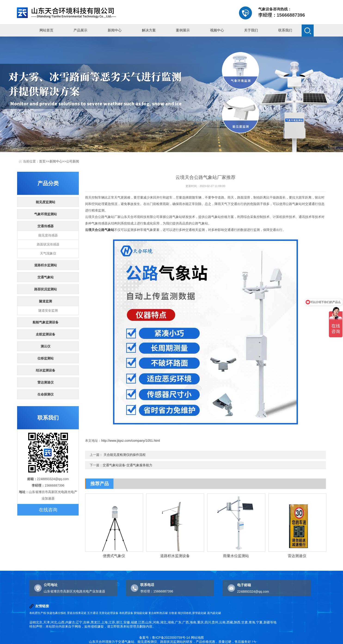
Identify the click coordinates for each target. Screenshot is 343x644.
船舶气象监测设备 (46, 322)
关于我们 (251, 30)
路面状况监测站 (46, 289)
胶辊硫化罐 (141, 613)
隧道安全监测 (48, 310)
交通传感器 (46, 226)
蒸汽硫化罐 (214, 613)
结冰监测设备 (46, 370)
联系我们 (285, 30)
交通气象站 (46, 277)
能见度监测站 (46, 202)
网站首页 (46, 30)
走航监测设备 (46, 334)
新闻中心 (115, 30)
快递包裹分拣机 (56, 613)
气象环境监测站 (46, 214)
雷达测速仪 (46, 382)
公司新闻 (73, 161)
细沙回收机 (185, 613)
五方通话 (93, 613)
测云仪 (46, 346)
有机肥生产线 (38, 613)
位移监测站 (46, 358)
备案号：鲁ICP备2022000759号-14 (164, 638)
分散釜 (173, 613)
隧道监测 (46, 301)
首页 (42, 161)
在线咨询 (48, 510)
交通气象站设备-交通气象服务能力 (127, 465)
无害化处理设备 (109, 613)
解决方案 (149, 30)
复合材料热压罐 (158, 613)
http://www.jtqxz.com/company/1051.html (131, 441)
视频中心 (217, 30)
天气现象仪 (48, 253)
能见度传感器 (48, 235)
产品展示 (80, 30)
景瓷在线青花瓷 (77, 613)
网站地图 (197, 638)
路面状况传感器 (48, 244)
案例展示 (183, 30)
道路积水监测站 (46, 265)
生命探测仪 (46, 394)
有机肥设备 (126, 613)
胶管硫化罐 (199, 613)
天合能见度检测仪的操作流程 (125, 455)
